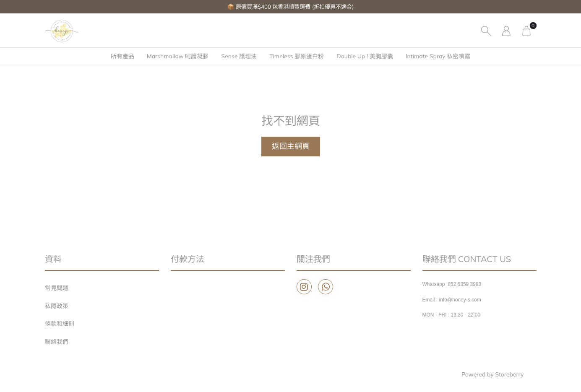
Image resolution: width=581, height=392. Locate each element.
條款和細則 (60, 324)
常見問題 (57, 288)
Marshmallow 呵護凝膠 (178, 56)
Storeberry (509, 374)
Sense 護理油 (239, 56)
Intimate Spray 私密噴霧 (438, 56)
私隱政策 (57, 306)
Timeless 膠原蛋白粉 (297, 56)
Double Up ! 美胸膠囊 (365, 56)
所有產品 (122, 56)
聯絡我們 (57, 342)
